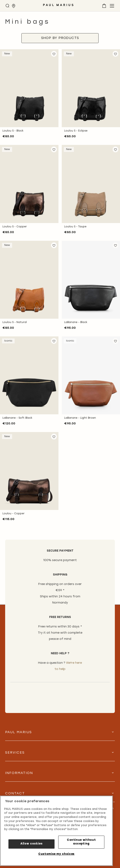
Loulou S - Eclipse (76, 131)
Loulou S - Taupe (75, 227)
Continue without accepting (81, 842)
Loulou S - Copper (15, 227)
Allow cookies (31, 844)
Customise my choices (56, 854)
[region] (56, 831)
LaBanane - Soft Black (17, 418)
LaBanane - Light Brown (80, 418)
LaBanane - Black (76, 322)
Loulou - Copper (13, 514)
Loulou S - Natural (15, 322)
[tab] (60, 38)
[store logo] (58, 6)
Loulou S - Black (13, 131)
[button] (54, 54)
